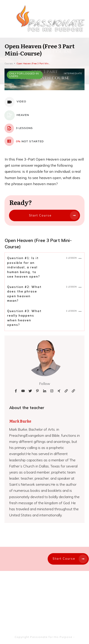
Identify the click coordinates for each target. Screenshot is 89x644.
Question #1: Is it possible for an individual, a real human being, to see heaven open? (24, 267)
